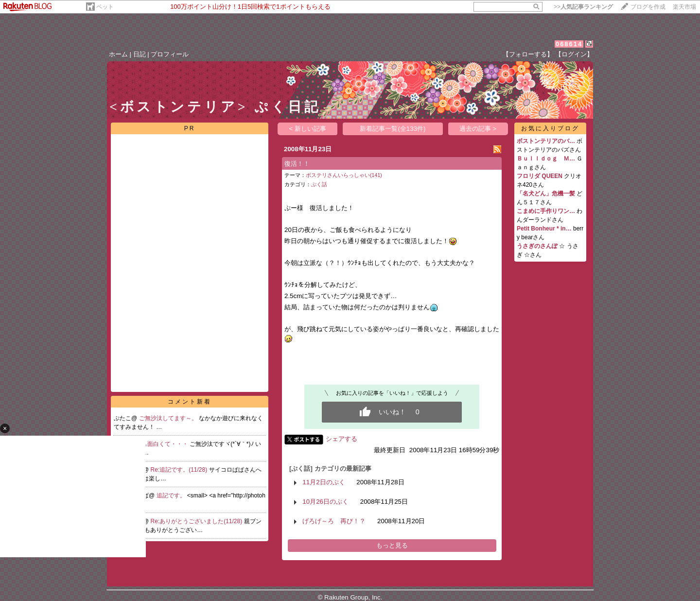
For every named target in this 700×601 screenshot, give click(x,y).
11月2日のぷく (324, 482)
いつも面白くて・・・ (160, 444)
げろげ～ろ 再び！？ (334, 521)
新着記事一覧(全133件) (393, 129)
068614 (569, 44)
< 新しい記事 (308, 129)
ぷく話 (319, 184)
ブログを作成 (648, 7)
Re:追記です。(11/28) (180, 470)
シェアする (341, 439)
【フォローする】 (528, 54)
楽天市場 (684, 7)
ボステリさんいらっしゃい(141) (344, 175)
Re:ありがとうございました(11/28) (197, 521)
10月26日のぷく (325, 502)
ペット (105, 7)
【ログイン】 (574, 54)
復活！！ (297, 164)
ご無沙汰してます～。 (169, 418)
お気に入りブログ (550, 128)
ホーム (118, 54)
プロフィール (170, 54)
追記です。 (172, 495)
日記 (140, 54)
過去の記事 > (478, 129)
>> (583, 7)
